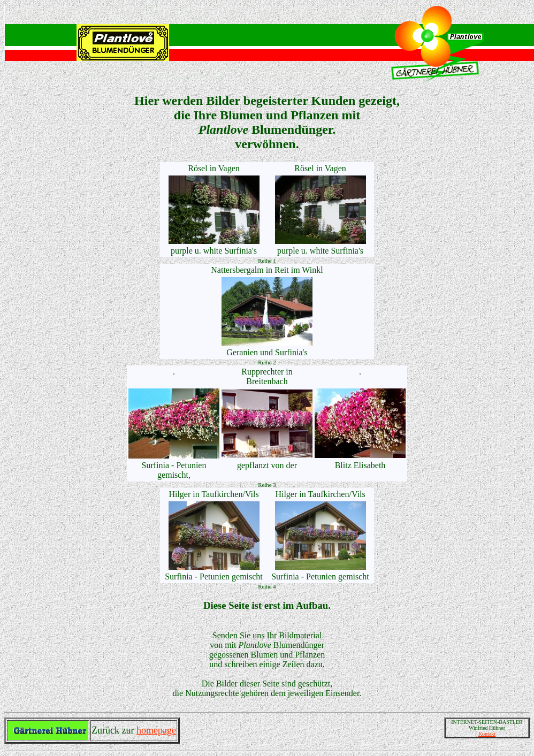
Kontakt (487, 734)
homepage (156, 730)
